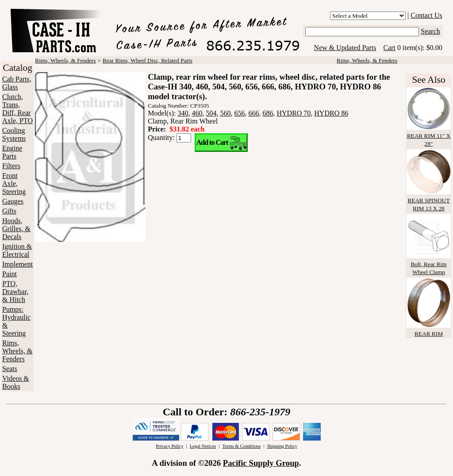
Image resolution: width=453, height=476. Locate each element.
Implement (17, 264)
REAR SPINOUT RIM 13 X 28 (429, 200)
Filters (11, 166)
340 (183, 113)
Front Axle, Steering (14, 184)
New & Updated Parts (345, 48)
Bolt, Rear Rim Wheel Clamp (429, 264)
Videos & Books (16, 382)
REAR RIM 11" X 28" (429, 136)
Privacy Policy (169, 446)
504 (211, 113)
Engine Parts (12, 152)
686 (268, 113)
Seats (10, 369)
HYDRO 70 (294, 113)
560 (225, 113)
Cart (389, 48)
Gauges (13, 201)
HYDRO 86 (331, 113)
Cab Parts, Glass (17, 83)
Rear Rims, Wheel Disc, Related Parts (148, 60)
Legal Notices (203, 446)
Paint (10, 274)
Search (430, 31)
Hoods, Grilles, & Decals (16, 229)
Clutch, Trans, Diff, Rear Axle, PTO (17, 109)
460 (197, 113)
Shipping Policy (282, 446)
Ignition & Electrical (17, 250)
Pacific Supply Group (261, 463)
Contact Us (426, 15)
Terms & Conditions (241, 446)
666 (253, 113)
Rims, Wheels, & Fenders (17, 351)
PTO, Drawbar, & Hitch (15, 292)
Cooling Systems (14, 134)
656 (239, 113)
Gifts (9, 211)
